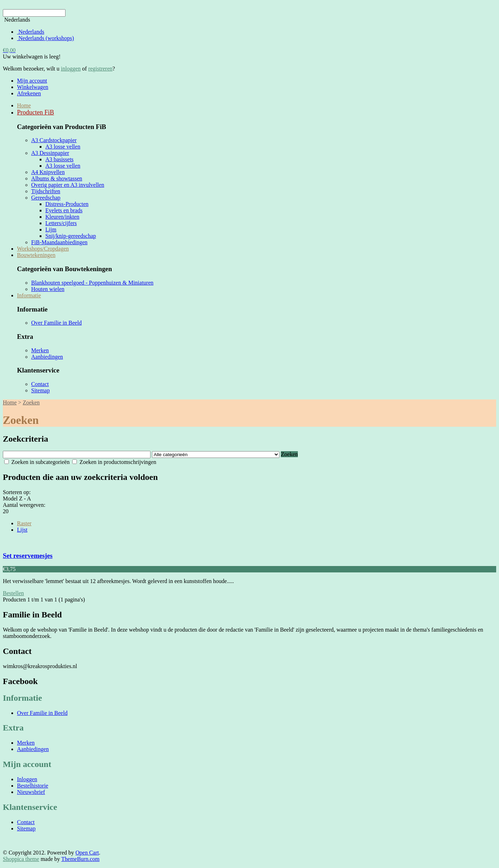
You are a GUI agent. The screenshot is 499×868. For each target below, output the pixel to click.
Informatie (29, 295)
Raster (24, 523)
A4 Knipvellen (48, 172)
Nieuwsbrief (31, 792)
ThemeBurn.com (80, 859)
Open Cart (87, 853)
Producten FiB (36, 112)
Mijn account (32, 81)
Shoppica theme (21, 859)
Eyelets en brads (64, 210)
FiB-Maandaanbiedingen (59, 242)
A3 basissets (59, 159)
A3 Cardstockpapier (54, 140)
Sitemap (40, 390)
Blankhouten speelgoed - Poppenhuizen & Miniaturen (92, 283)
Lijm (51, 229)
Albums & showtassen (57, 178)
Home (24, 105)
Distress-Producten (67, 204)
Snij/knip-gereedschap (71, 236)
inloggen (71, 69)
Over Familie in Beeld (56, 323)
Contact (40, 384)
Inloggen (27, 779)
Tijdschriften (46, 191)
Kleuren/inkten (62, 217)
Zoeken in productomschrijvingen (114, 462)
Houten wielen (48, 289)
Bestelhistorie (33, 786)
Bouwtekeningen (36, 255)
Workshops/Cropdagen (43, 249)
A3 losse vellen (63, 147)
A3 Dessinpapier (50, 153)
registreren (100, 69)
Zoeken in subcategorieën (37, 462)
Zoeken (31, 402)
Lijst (22, 530)
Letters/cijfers (61, 223)
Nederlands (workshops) (46, 38)
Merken (40, 350)
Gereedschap (46, 198)
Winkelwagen (33, 87)
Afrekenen (29, 93)
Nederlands (31, 32)
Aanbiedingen (47, 357)
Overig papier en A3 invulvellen (68, 185)
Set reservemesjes (28, 556)
